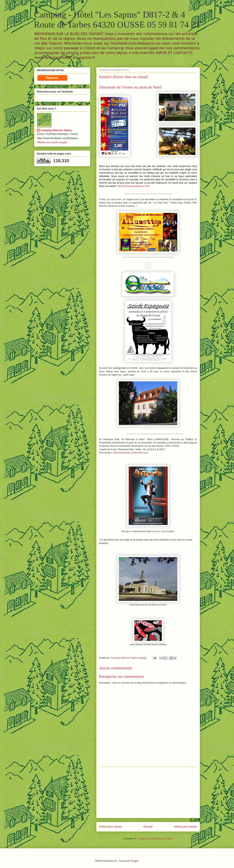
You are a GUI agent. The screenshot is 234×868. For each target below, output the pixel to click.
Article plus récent (110, 827)
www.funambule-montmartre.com (131, 453)
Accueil (148, 827)
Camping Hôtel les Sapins (56, 130)
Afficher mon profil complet (52, 142)
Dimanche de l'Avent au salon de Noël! (131, 87)
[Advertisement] (148, 792)
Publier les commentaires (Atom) (155, 839)
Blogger (135, 861)
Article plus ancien (185, 827)
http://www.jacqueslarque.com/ (133, 186)
